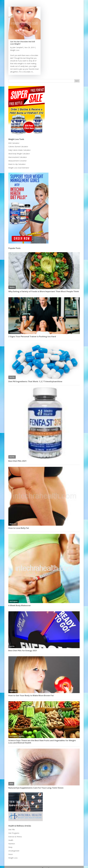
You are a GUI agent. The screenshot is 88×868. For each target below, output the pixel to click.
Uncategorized (14, 851)
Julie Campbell (18, 47)
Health (11, 840)
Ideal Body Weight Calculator (19, 154)
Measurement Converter (17, 161)
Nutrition (12, 844)
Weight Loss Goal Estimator (19, 168)
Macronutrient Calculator (18, 157)
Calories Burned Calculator (18, 147)
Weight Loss (15, 50)
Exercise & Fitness (15, 837)
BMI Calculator (14, 143)
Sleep (10, 847)
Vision (11, 854)
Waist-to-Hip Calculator (17, 164)
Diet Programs (14, 833)
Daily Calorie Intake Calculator (19, 150)
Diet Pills (12, 830)
